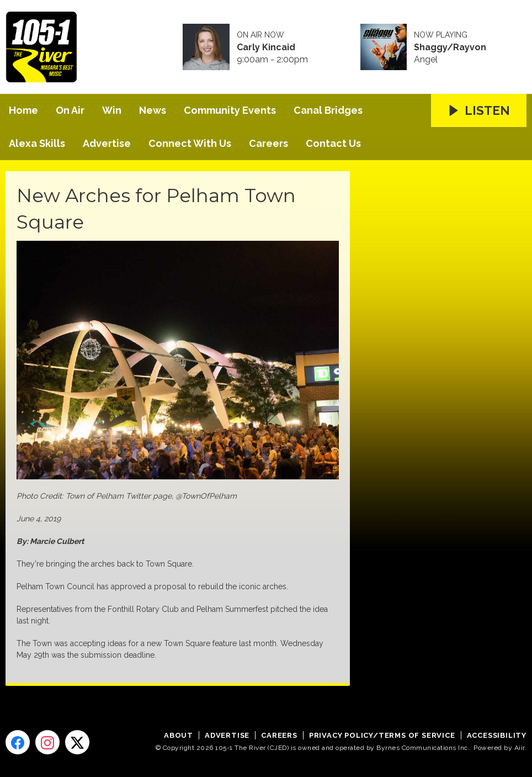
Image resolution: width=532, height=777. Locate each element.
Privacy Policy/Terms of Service (382, 735)
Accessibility (497, 735)
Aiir (520, 748)
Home (23, 110)
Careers (268, 143)
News (153, 110)
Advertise (107, 143)
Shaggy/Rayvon (450, 47)
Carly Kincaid (266, 47)
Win (112, 110)
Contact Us (333, 143)
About (179, 735)
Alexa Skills (37, 143)
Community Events (230, 110)
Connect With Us (190, 143)
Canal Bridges (328, 110)
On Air (70, 110)
